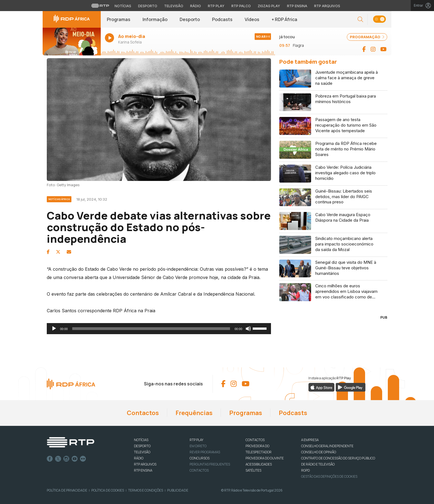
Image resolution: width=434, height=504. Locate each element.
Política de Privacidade (67, 490)
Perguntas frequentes (210, 464)
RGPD (305, 470)
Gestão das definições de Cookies (329, 476)
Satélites (253, 470)
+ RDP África (284, 19)
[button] (360, 20)
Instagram (66, 459)
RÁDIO (139, 458)
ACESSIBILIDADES (259, 464)
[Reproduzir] (54, 329)
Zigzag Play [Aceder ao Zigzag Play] (269, 6)
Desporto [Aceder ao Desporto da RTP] (148, 6)
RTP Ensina (143, 470)
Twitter (58, 459)
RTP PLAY (197, 440)
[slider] (151, 329)
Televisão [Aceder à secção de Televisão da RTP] (174, 6)
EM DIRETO (198, 446)
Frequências (194, 413)
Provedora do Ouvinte (265, 458)
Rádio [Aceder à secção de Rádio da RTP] (196, 6)
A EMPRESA (310, 440)
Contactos (143, 413)
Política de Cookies (108, 490)
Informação (155, 19)
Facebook (50, 459)
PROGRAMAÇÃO (367, 37)
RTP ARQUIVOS (145, 464)
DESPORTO (142, 446)
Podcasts (222, 19)
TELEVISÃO (142, 452)
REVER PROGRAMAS (205, 452)
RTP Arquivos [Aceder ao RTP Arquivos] (327, 6)
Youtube (75, 459)
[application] (159, 329)
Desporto (190, 19)
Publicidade (178, 490)
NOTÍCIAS (141, 440)
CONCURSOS (200, 458)
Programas (119, 19)
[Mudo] (248, 329)
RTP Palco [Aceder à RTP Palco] (241, 6)
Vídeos (252, 19)
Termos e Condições (146, 490)
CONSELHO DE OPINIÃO (319, 452)
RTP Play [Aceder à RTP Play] (216, 6)
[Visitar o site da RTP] (100, 6)
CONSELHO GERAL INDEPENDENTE (327, 446)
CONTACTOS (255, 440)
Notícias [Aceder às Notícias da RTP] (123, 6)
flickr (83, 459)
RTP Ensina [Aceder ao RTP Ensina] (297, 6)
